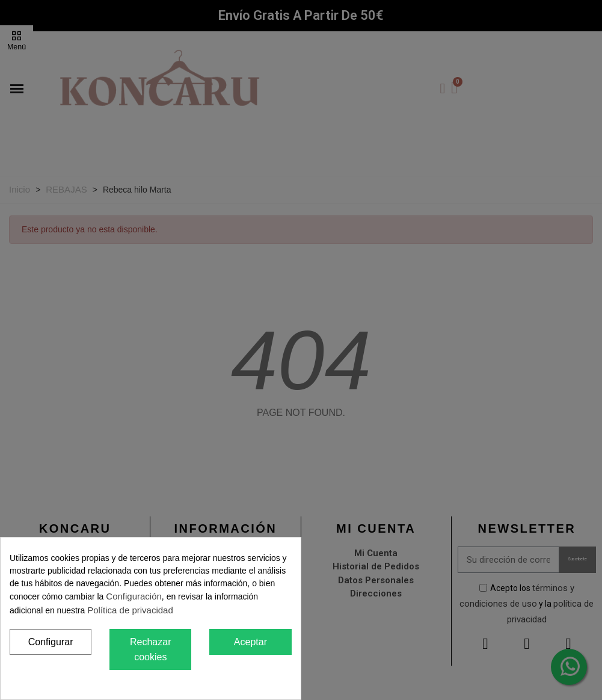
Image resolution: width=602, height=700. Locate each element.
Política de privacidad (130, 610)
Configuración (134, 596)
